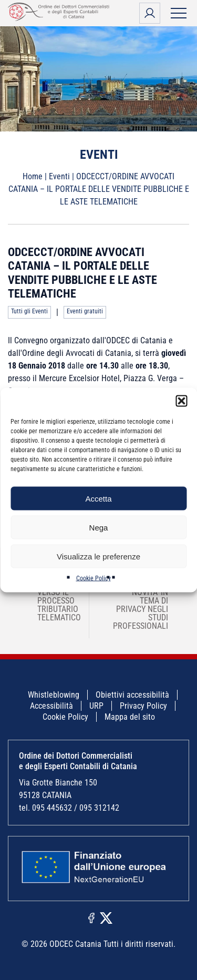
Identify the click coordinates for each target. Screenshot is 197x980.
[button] (181, 401)
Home (33, 176)
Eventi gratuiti (85, 311)
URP (96, 706)
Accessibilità (51, 706)
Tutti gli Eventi (29, 311)
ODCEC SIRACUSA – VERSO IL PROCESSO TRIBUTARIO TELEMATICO (52, 596)
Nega (99, 527)
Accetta (98, 498)
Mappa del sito (130, 717)
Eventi (59, 176)
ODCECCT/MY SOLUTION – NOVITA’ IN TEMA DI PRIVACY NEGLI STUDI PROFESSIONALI (147, 601)
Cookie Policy (94, 578)
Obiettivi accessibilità (132, 695)
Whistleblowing (54, 695)
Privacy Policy (143, 706)
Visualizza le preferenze (98, 556)
